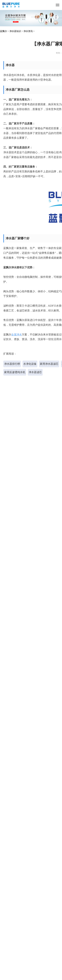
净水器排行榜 (12, 364)
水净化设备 (30, 364)
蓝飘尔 (3, 31)
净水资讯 (28, 31)
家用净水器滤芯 (49, 364)
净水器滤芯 (35, 372)
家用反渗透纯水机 (15, 372)
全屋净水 (17, 335)
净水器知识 (15, 31)
